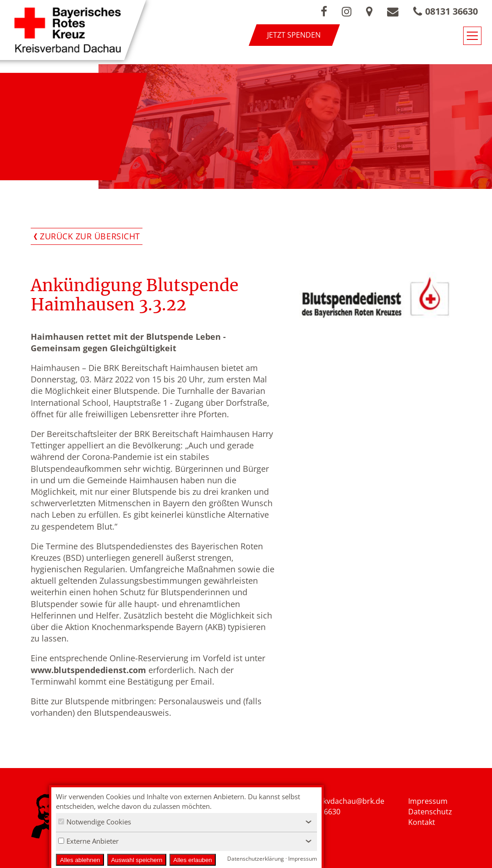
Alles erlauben (192, 860)
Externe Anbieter (88, 841)
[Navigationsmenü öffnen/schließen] (472, 36)
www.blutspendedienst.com (88, 670)
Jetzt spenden (294, 35)
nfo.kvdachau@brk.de (347, 801)
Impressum (428, 801)
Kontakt (422, 822)
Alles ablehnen (80, 860)
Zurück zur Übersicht (90, 236)
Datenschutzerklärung (256, 859)
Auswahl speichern (137, 860)
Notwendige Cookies (95, 822)
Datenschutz (430, 812)
